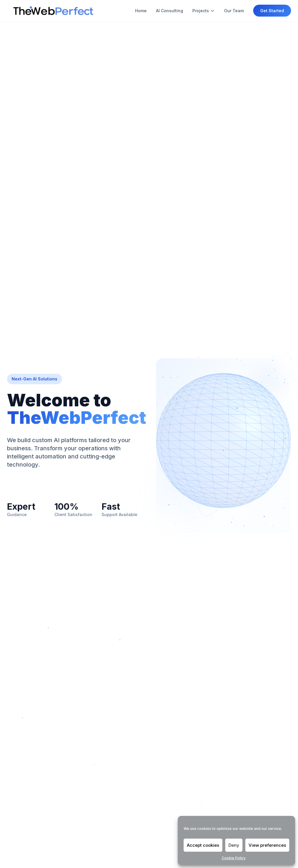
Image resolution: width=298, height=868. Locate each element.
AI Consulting (170, 11)
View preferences (267, 845)
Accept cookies (203, 845)
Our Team (234, 11)
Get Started (272, 11)
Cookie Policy (234, 858)
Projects (204, 11)
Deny (234, 845)
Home (141, 11)
